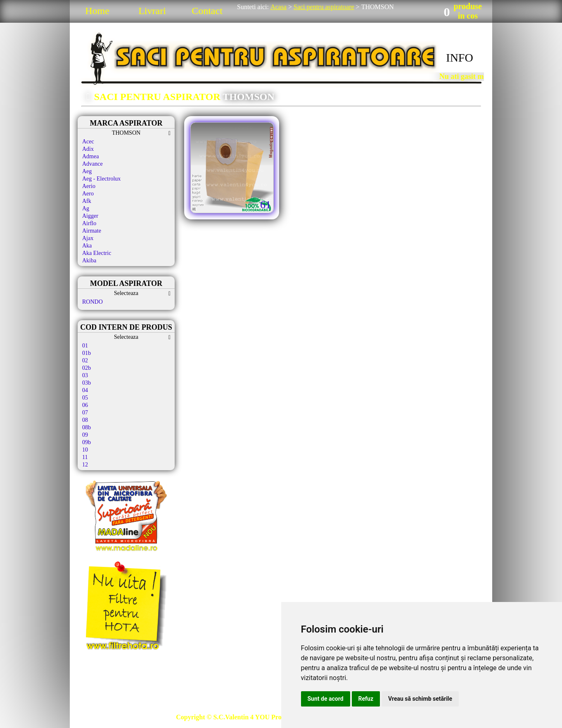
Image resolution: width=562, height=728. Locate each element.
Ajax (88, 238)
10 (85, 450)
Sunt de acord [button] (326, 699)
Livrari (152, 11)
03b (87, 383)
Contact (207, 11)
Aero (88, 194)
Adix (88, 149)
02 (85, 360)
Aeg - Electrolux (101, 179)
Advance (92, 164)
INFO (459, 58)
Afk (87, 201)
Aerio (89, 186)
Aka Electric (97, 253)
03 (85, 375)
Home (97, 11)
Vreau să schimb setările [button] (420, 699)
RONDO (92, 302)
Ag (86, 208)
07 (85, 413)
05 (85, 398)
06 (85, 405)
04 (85, 390)
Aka (87, 246)
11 (85, 457)
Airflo (89, 223)
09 (85, 435)
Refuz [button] (366, 699)
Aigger (90, 216)
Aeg (87, 171)
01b (87, 353)
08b (87, 427)
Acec (88, 142)
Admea (90, 156)
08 (85, 420)
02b (87, 368)
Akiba (89, 261)
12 (85, 465)
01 (85, 346)
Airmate (92, 231)
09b (87, 442)
